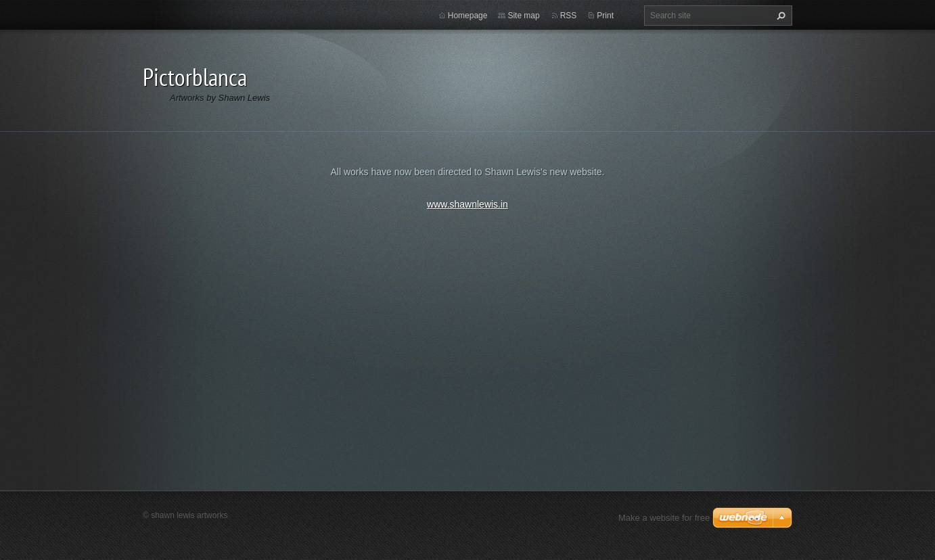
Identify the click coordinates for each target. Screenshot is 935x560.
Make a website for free (664, 518)
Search (779, 16)
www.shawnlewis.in (467, 204)
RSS (569, 16)
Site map (523, 16)
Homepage (468, 16)
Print (605, 16)
